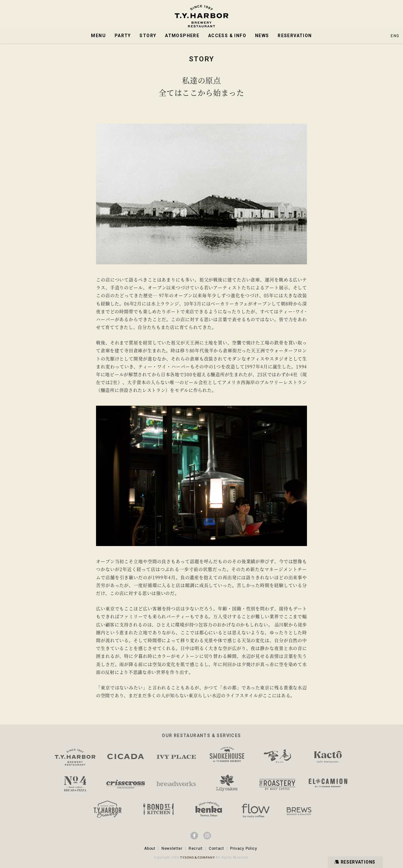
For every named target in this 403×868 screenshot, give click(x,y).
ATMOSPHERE (182, 36)
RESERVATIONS (354, 862)
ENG (395, 36)
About (150, 848)
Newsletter (172, 848)
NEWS (262, 36)
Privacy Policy (244, 848)
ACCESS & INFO (227, 36)
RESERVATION (295, 36)
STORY (148, 36)
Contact (216, 848)
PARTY (123, 36)
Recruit (196, 848)
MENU (98, 36)
